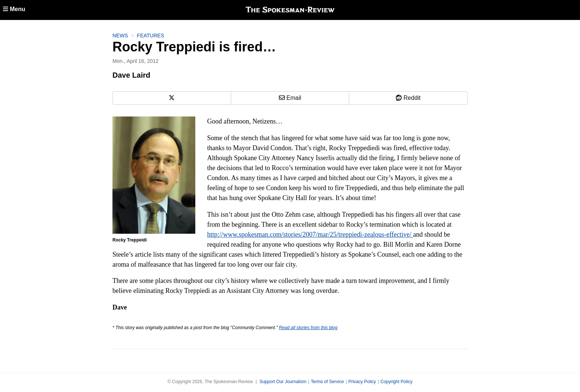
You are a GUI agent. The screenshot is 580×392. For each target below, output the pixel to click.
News (120, 36)
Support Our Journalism (283, 382)
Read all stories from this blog (308, 328)
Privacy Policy (362, 382)
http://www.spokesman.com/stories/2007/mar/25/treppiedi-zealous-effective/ (310, 234)
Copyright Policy (396, 382)
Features (151, 36)
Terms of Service (327, 382)
